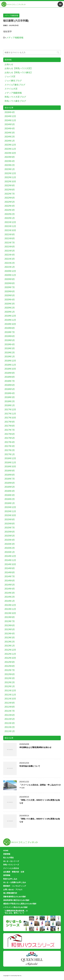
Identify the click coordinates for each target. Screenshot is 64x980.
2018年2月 (10, 401)
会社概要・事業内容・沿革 (14, 872)
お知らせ (9, 64)
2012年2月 (10, 682)
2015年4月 (10, 540)
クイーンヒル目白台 (11, 868)
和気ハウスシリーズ (11, 865)
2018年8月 (10, 377)
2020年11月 (10, 275)
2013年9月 (10, 617)
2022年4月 (10, 206)
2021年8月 (10, 238)
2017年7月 (10, 430)
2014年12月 (10, 556)
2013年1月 (10, 646)
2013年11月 (10, 609)
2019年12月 (10, 316)
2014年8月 (10, 572)
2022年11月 (10, 177)
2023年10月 (10, 153)
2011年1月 (10, 731)
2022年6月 (10, 198)
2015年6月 (10, 532)
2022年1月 (10, 218)
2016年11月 (10, 463)
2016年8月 (10, 475)
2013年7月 (10, 621)
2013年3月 (10, 638)
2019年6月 (10, 336)
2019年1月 (10, 357)
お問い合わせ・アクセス (13, 890)
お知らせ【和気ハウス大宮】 (19, 68)
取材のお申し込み (10, 879)
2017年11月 (10, 414)
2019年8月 (10, 328)
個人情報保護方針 (10, 893)
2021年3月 (10, 259)
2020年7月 (10, 287)
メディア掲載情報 (15, 38)
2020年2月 (10, 308)
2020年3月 (10, 304)
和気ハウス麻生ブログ (15, 101)
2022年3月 (10, 210)
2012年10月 (10, 658)
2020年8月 (10, 283)
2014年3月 (10, 593)
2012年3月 (10, 678)
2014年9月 (10, 568)
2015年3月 (10, 544)
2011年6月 (10, 715)
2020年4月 (10, 300)
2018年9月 (10, 373)
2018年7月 (10, 381)
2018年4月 (10, 393)
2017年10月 (10, 418)
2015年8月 (10, 524)
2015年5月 (10, 536)
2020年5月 (10, 295)
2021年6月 (10, 247)
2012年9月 (10, 662)
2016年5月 (10, 487)
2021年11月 (10, 226)
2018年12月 (10, 361)
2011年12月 (10, 691)
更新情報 (7, 854)
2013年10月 (10, 613)
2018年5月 (10, 389)
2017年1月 (10, 454)
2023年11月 (10, 149)
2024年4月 (10, 129)
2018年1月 (10, 405)
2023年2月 (10, 165)
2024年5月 (10, 124)
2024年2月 (10, 137)
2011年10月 (10, 699)
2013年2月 (10, 642)
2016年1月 (10, 503)
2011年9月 (10, 703)
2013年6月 (10, 625)
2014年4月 (10, 589)
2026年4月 (10, 112)
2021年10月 (10, 230)
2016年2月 (10, 499)
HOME (6, 851)
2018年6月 (10, 385)
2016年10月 (10, 467)
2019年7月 (10, 332)
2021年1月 (10, 267)
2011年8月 (10, 707)
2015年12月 (10, 507)
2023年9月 (10, 157)
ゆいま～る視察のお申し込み (15, 882)
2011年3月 (10, 723)
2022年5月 (10, 202)
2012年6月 (10, 674)
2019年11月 (10, 320)
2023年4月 (10, 161)
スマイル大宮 (11, 89)
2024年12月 (10, 116)
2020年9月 (10, 279)
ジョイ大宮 (10, 76)
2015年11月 (10, 511)
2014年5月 (10, 585)
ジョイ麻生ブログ (13, 81)
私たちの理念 (8, 858)
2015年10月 (10, 515)
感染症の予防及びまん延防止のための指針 (20, 904)
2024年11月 (10, 120)
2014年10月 (10, 564)
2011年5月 (10, 719)
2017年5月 (10, 438)
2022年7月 (10, 194)
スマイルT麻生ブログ (15, 85)
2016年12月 (10, 458)
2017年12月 (10, 410)
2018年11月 (10, 365)
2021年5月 (10, 251)
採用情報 (7, 875)
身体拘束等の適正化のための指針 (16, 900)
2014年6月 (10, 581)
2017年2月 (10, 450)
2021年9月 (10, 234)
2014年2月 (10, 597)
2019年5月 (10, 340)
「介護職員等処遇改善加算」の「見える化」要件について (15, 912)
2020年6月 (10, 291)
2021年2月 (10, 263)
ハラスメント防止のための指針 (15, 907)
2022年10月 (10, 182)
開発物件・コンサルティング (15, 886)
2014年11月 (10, 560)
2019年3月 (10, 348)
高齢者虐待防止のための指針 (15, 897)
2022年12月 (10, 173)
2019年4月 (10, 344)
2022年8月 (10, 190)
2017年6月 (10, 434)
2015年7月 (10, 528)
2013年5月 (10, 629)
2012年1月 (10, 686)
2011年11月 (10, 695)
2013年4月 (10, 634)
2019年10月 (10, 324)
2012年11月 (10, 654)
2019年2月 (10, 353)
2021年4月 (10, 255)
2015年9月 (10, 519)
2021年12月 (10, 222)
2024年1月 (10, 141)
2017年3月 (10, 446)
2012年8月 (10, 666)
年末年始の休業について (30, 766)
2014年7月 (10, 576)
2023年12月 (10, 145)
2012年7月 (10, 670)
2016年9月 (10, 471)
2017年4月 (10, 442)
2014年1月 (10, 601)
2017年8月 (10, 426)
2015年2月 (10, 548)
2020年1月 (10, 312)
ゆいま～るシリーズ (11, 861)
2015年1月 (10, 552)
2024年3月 (10, 133)
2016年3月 (10, 495)
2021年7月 (10, 243)
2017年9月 (10, 422)
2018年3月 (10, 397)
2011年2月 (10, 727)
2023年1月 (10, 169)
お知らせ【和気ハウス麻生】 (19, 72)
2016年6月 (10, 483)
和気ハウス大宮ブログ (15, 97)
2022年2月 (10, 214)
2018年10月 (10, 369)
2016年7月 (10, 479)
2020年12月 (10, 271)
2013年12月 (10, 605)
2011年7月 (10, 711)
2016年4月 (10, 491)
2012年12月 (10, 650)
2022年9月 (10, 185)
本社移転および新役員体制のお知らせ (35, 747)
